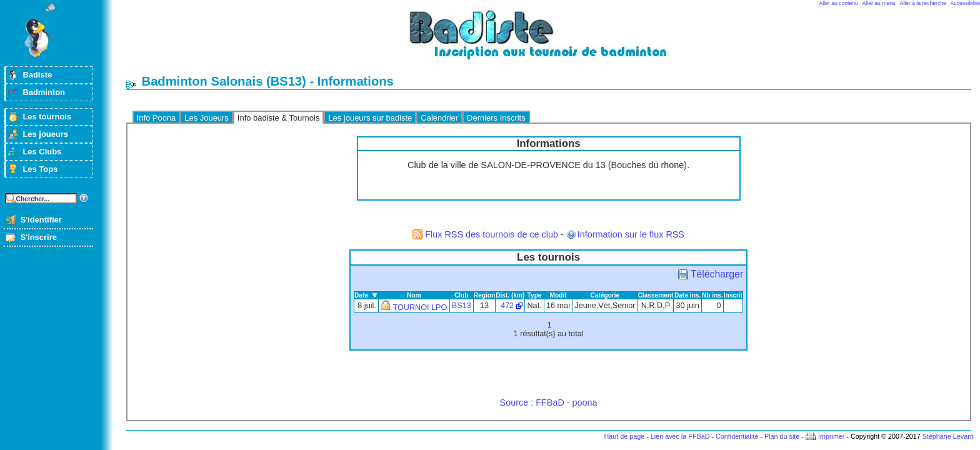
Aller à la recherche (923, 3)
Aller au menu (879, 3)
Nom (414, 295)
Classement (656, 295)
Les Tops (40, 169)
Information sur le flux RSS (631, 234)
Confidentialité (737, 436)
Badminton (44, 92)
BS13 (462, 306)
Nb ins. (712, 295)
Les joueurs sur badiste (370, 118)
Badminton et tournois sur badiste (553, 41)
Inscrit (733, 295)
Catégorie (605, 295)
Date (361, 295)
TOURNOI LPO (420, 307)
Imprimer (832, 436)
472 (507, 306)
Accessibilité (965, 3)
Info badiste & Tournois (279, 118)
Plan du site (782, 436)
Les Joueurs (207, 118)
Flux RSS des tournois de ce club (492, 234)
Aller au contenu (839, 3)
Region (484, 295)
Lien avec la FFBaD (680, 436)
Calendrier (439, 118)
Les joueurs (45, 134)
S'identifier (41, 220)
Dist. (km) (510, 295)
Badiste (37, 75)
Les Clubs (42, 152)
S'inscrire (38, 237)
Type (535, 295)
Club (462, 295)
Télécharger (717, 274)
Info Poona (157, 118)
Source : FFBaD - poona (549, 402)
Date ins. (687, 295)
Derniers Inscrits (496, 118)
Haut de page (624, 436)
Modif (558, 295)
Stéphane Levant (948, 436)
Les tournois (47, 117)
